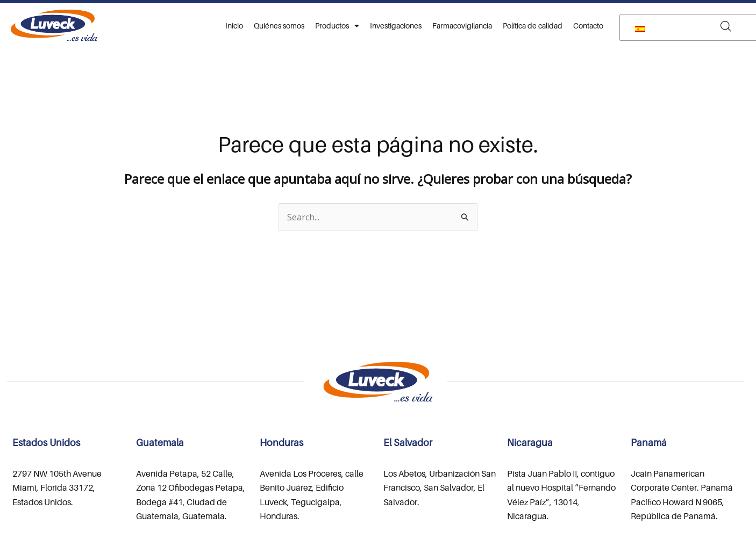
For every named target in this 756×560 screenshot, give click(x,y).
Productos (337, 26)
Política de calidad (533, 26)
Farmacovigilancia (462, 26)
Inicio (234, 26)
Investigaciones (396, 26)
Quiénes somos (279, 26)
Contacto (588, 26)
